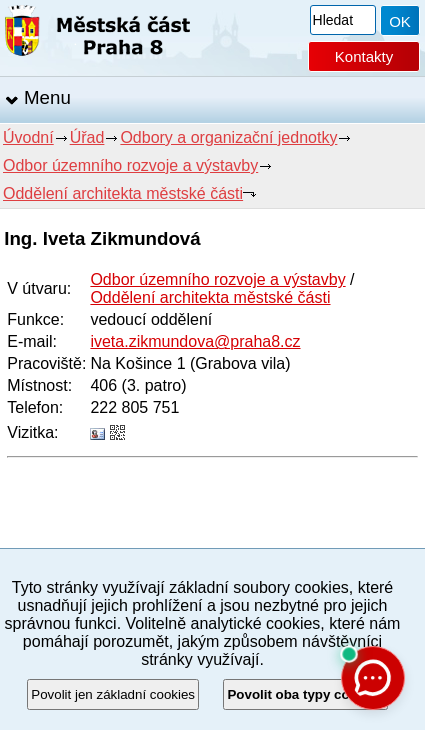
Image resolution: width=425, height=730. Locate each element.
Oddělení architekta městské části (123, 193)
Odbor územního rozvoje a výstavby (130, 165)
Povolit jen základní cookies (113, 694)
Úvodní (28, 137)
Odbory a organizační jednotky (228, 137)
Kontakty (364, 56)
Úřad (87, 137)
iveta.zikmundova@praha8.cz (195, 341)
